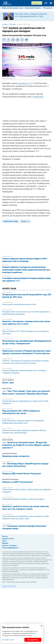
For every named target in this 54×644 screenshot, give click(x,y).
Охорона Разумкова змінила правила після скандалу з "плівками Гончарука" (24, 372)
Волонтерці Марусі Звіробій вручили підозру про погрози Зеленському (25, 465)
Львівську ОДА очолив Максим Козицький (21, 473)
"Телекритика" (38, 97)
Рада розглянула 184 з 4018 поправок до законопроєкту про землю (21, 412)
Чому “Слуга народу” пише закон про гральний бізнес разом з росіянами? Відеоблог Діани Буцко (26, 392)
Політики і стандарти (9, 545)
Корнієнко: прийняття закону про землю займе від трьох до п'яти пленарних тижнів (25, 508)
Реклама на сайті (8, 539)
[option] (27, 16)
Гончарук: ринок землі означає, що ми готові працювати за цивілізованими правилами (26, 313)
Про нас (5, 536)
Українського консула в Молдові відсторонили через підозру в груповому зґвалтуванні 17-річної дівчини (26, 352)
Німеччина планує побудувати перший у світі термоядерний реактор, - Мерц (31, 15)
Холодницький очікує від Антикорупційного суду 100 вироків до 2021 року (27, 296)
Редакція (5, 543)
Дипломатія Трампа (33, 8)
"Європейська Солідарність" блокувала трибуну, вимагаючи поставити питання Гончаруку (25, 362)
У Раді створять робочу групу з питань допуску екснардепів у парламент (27, 491)
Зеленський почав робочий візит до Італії (19, 304)
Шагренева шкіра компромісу (16, 456)
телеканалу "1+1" (25, 83)
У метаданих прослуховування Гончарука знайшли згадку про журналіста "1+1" (26, 279)
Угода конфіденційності (10, 548)
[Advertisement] (27, 109)
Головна (5, 24)
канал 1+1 (25, 221)
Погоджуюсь (33, 640)
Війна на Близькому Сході (12, 8)
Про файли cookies (8, 640)
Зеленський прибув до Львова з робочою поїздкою (23, 499)
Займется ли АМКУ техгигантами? (17, 482)
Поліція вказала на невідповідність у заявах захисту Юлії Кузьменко (25, 402)
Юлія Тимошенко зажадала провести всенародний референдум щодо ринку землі (23, 422)
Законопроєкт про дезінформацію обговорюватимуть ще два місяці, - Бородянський (27, 342)
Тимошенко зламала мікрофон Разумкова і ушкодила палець (24, 527)
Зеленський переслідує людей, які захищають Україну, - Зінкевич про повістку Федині (24, 431)
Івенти (4, 541)
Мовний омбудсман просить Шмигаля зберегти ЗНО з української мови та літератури (25, 260)
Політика (13, 24)
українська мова (11, 221)
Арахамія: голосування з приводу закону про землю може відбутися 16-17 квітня (26, 322)
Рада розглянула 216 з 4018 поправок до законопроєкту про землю (25, 332)
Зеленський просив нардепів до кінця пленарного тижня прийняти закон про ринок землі (25, 517)
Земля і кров (8, 383)
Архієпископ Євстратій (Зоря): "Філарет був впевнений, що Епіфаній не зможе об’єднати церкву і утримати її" (26, 445)
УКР (46, 3)
